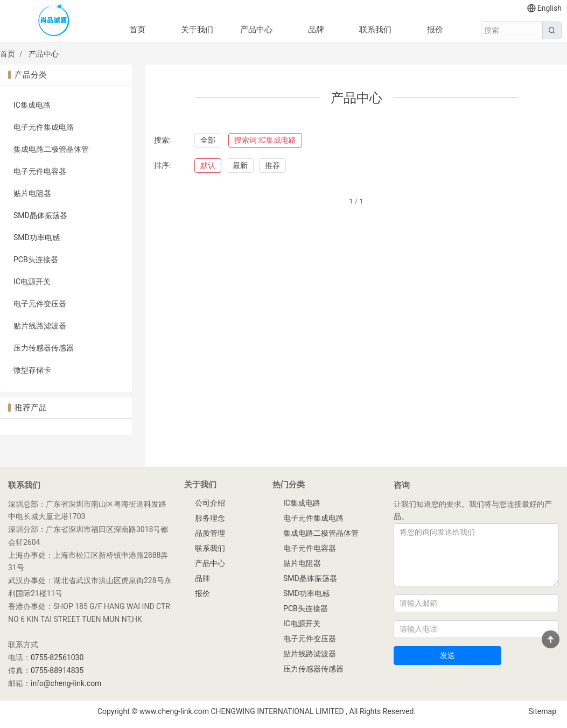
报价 (435, 30)
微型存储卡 (32, 370)
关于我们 (197, 30)
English (544, 8)
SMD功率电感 (37, 237)
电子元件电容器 (40, 171)
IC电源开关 (32, 282)
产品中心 (256, 30)
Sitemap (542, 711)
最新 (240, 165)
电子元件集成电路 (44, 127)
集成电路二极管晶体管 (51, 149)
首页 (137, 30)
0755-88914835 (57, 670)
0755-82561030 (57, 657)
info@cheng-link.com (66, 683)
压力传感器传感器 (44, 348)
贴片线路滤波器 (40, 326)
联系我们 (375, 30)
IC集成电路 (32, 105)
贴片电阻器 (32, 193)
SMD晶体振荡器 (40, 215)
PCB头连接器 (36, 260)
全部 (208, 140)
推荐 (272, 165)
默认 (208, 165)
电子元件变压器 (40, 304)
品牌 (316, 30)
